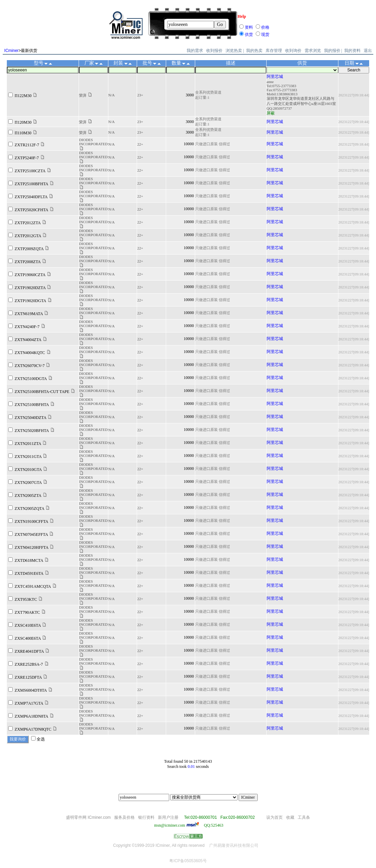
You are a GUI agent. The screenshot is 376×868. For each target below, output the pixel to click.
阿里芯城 (275, 77)
